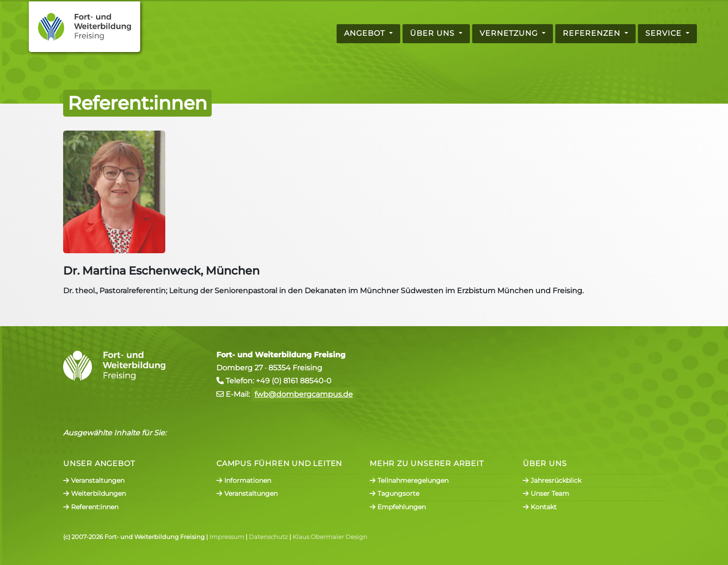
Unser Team (546, 493)
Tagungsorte (394, 493)
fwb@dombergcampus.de (304, 394)
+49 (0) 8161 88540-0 (294, 381)
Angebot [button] (366, 33)
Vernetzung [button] (510, 33)
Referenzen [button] (593, 33)
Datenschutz (268, 537)
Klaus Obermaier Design (330, 537)
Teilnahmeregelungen (409, 480)
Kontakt (540, 507)
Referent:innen (91, 507)
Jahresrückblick (552, 480)
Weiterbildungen (94, 493)
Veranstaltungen (94, 480)
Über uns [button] (433, 33)
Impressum (227, 537)
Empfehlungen (398, 507)
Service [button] (665, 33)
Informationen (244, 480)
